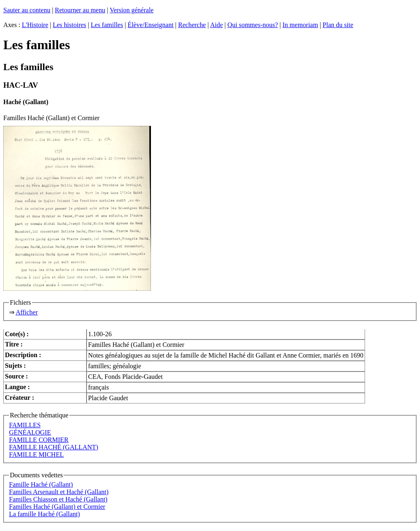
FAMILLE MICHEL (36, 455)
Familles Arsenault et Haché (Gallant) (59, 492)
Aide (216, 25)
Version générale (131, 10)
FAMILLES (25, 425)
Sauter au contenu (27, 10)
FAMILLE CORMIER (39, 440)
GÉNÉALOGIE (30, 432)
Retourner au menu (80, 10)
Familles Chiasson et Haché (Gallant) (58, 499)
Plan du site (338, 25)
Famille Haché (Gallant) (41, 484)
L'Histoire (35, 25)
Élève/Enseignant (151, 25)
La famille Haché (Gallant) (45, 514)
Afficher (27, 312)
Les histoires (70, 25)
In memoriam (300, 25)
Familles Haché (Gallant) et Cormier (57, 507)
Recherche (192, 25)
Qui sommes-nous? (252, 25)
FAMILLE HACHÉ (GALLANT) (54, 447)
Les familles (107, 25)
